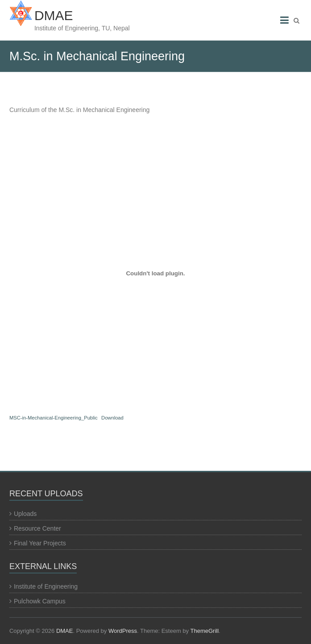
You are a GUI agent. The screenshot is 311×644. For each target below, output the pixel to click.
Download (112, 418)
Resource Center (37, 528)
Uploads (25, 514)
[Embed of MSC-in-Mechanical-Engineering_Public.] (155, 273)
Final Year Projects (40, 543)
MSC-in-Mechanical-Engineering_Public (54, 418)
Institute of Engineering (46, 586)
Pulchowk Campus (40, 601)
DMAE (54, 15)
